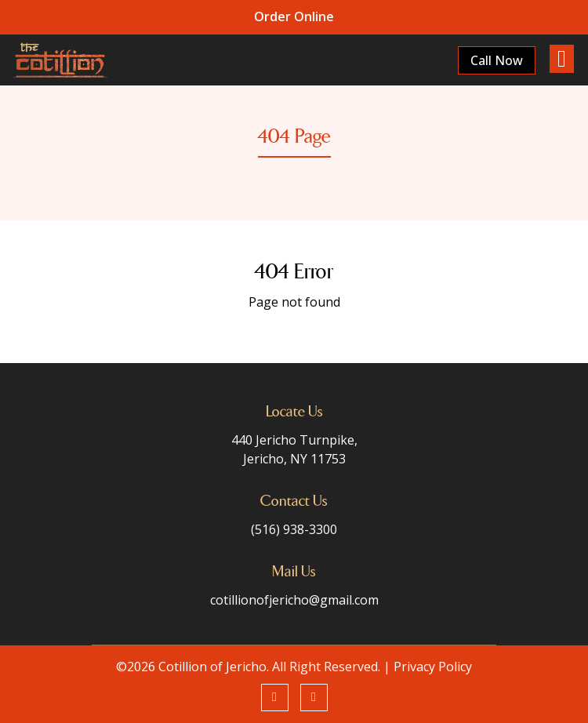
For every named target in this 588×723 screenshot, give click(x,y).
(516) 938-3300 (294, 529)
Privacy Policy (433, 667)
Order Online (294, 16)
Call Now (495, 60)
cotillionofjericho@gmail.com (294, 600)
